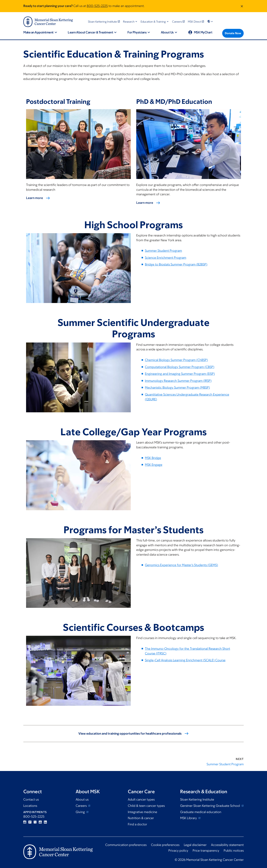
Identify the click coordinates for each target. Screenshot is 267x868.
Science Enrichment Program (166, 258)
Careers (82, 806)
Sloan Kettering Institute (197, 799)
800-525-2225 (97, 6)
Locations (30, 806)
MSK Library (189, 818)
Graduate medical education (201, 812)
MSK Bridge (153, 458)
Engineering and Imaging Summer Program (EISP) (180, 374)
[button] (130, 22)
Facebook (30, 822)
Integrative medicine (142, 812)
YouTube (40, 822)
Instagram (25, 822)
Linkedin (45, 822)
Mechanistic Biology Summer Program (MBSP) (177, 388)
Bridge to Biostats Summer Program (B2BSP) (176, 264)
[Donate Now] (233, 33)
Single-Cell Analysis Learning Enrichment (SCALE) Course (185, 660)
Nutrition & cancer (141, 818)
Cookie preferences (165, 845)
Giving (81, 812)
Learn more (35, 198)
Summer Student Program (163, 251)
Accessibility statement (227, 845)
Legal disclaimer (195, 845)
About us (82, 799)
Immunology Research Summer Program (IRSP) (178, 381)
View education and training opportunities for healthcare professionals (130, 734)
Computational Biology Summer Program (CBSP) (180, 367)
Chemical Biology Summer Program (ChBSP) (176, 360)
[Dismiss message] (242, 6)
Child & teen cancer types (146, 806)
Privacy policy (178, 851)
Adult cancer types (141, 799)
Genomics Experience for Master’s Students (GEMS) (181, 565)
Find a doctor (137, 824)
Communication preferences (126, 845)
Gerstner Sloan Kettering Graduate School (210, 806)
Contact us (31, 799)
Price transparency (206, 851)
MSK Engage (154, 465)
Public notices (234, 851)
